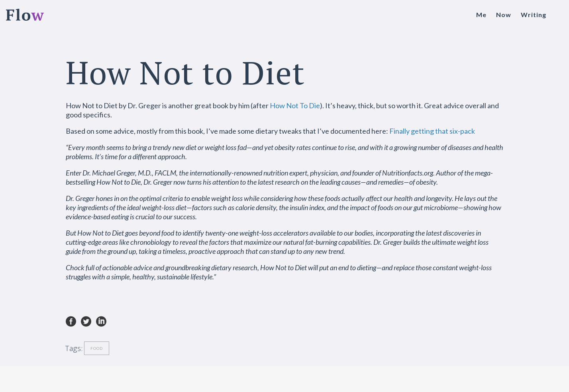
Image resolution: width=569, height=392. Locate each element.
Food (97, 348)
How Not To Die (295, 105)
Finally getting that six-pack (432, 131)
